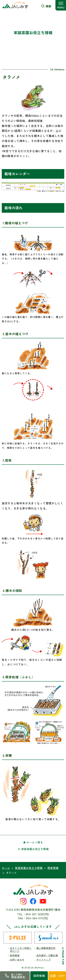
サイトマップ (44, 960)
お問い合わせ (17, 960)
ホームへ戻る (35, 842)
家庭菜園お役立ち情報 (35, 849)
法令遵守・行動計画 (47, 955)
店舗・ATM (57, 976)
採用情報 (15, 955)
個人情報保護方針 (46, 948)
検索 (48, 6)
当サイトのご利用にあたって (21, 950)
